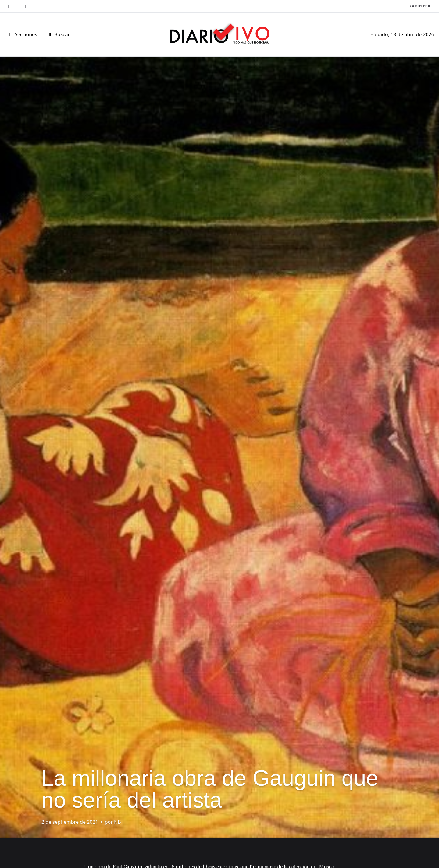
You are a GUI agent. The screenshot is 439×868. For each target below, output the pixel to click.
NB (118, 822)
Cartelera (420, 6)
